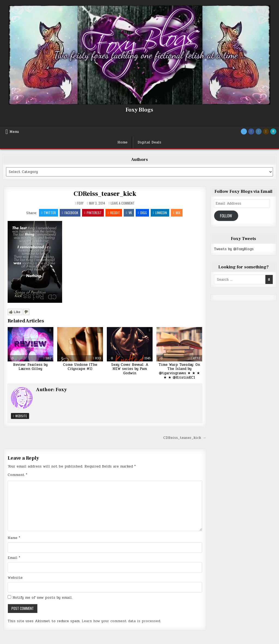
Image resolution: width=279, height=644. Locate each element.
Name (14, 538)
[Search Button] (273, 131)
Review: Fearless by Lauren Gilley (30, 367)
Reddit (114, 213)
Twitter (48, 213)
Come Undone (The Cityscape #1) (80, 367)
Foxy (80, 203)
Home (122, 142)
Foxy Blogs (139, 110)
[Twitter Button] (244, 131)
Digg (142, 213)
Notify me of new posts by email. (43, 598)
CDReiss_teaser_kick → (185, 438)
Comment (17, 475)
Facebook (70, 213)
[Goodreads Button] (266, 131)
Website (20, 416)
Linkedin (160, 213)
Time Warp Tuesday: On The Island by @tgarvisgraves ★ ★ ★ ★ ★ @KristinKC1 (179, 371)
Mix (177, 213)
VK (129, 213)
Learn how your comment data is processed (121, 621)
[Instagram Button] (259, 131)
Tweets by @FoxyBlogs (234, 249)
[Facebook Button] (251, 131)
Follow (226, 216)
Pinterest (93, 213)
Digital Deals (149, 142)
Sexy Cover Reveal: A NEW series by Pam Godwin (130, 369)
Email (14, 558)
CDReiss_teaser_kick (105, 194)
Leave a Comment (123, 203)
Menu (14, 132)
